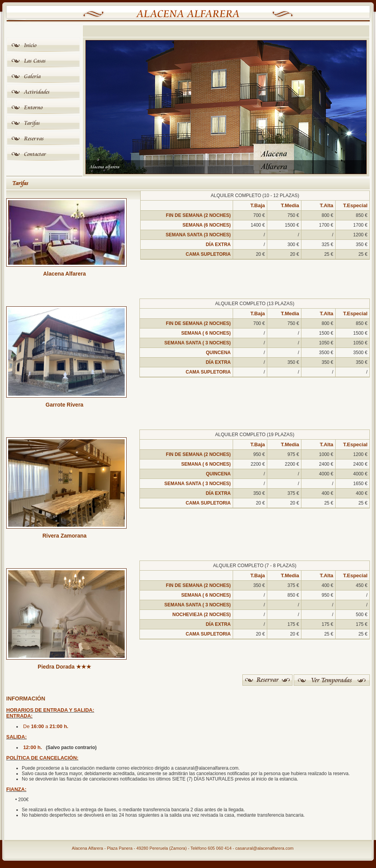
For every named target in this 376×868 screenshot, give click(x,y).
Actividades (37, 92)
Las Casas (35, 61)
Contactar (35, 154)
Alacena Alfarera (188, 14)
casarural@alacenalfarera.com (265, 848)
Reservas (34, 139)
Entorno (33, 107)
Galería (32, 76)
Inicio (30, 45)
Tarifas (32, 123)
